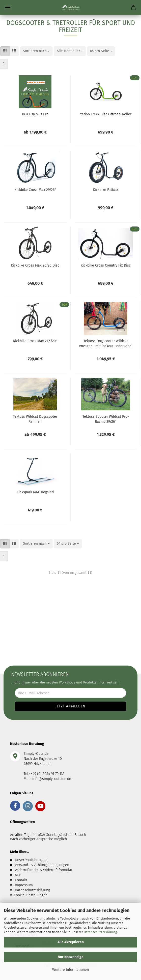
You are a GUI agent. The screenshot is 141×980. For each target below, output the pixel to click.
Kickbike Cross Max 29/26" (35, 190)
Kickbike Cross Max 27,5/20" (35, 341)
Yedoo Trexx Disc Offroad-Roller (106, 114)
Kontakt (21, 880)
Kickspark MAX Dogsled (35, 492)
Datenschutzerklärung (100, 932)
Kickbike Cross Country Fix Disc (106, 265)
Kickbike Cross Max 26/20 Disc (35, 265)
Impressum (24, 885)
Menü (8, 8)
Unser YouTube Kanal (32, 860)
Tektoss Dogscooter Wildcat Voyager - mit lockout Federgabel (106, 343)
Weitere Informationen (70, 970)
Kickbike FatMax (106, 190)
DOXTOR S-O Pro (35, 114)
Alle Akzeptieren (71, 942)
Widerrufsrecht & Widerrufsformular (44, 870)
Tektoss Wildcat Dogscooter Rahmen (35, 419)
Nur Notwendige (71, 957)
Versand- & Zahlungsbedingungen (42, 865)
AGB (18, 875)
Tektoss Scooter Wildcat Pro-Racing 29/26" (106, 419)
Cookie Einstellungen (31, 895)
